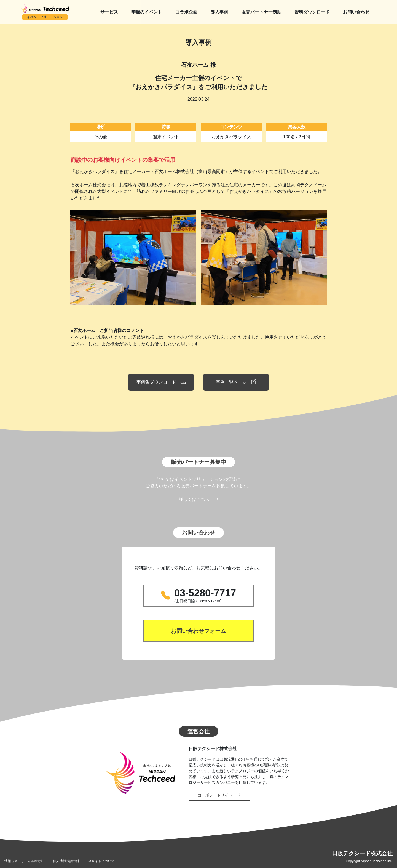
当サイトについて (101, 861)
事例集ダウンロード (161, 382)
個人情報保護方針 (66, 861)
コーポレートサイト (219, 795)
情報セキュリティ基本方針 (24, 861)
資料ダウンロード (312, 12)
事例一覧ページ (236, 382)
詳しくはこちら (198, 500)
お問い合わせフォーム (198, 631)
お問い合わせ (356, 12)
